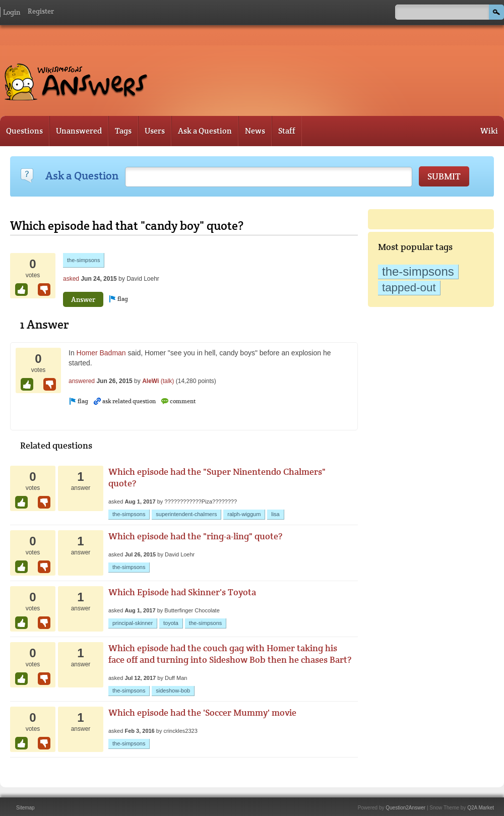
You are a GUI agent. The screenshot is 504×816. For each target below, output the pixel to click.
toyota (171, 623)
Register (41, 11)
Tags (123, 131)
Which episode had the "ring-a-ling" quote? (195, 536)
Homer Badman (101, 353)
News (255, 131)
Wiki (489, 131)
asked (71, 279)
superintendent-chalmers (186, 514)
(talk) (168, 381)
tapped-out (409, 288)
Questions (24, 131)
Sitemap (25, 808)
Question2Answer (405, 808)
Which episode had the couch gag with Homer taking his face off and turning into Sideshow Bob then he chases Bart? (230, 654)
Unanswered (79, 131)
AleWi (150, 381)
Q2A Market (481, 808)
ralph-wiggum (244, 514)
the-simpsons (418, 271)
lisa (275, 514)
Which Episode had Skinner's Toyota (182, 592)
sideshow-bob (173, 691)
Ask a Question (205, 131)
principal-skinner (133, 623)
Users (155, 131)
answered (82, 381)
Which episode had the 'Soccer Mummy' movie (202, 712)
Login (12, 12)
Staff (287, 131)
